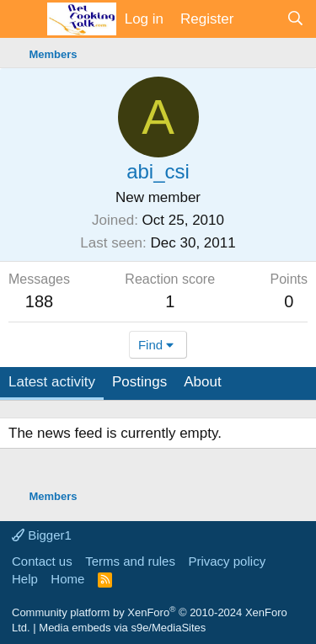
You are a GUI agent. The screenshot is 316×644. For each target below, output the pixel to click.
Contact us (42, 561)
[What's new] (260, 19)
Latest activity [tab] (52, 382)
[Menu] (23, 19)
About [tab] (202, 382)
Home (67, 579)
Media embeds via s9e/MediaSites (122, 628)
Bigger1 (42, 535)
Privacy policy (227, 561)
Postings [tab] (139, 382)
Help (25, 579)
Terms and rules (130, 561)
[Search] (295, 19)
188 (39, 301)
